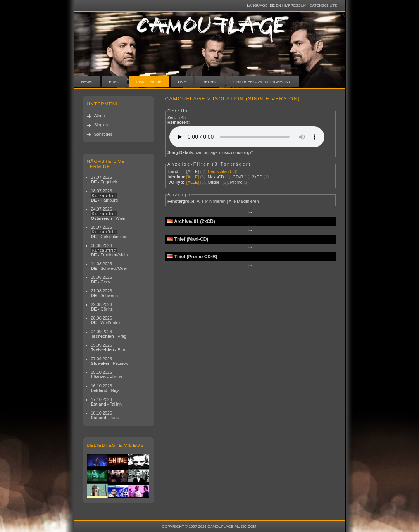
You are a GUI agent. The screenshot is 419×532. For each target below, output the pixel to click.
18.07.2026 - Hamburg (105, 195)
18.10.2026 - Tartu (105, 415)
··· (250, 212)
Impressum (295, 5)
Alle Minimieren (211, 201)
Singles (101, 125)
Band (114, 82)
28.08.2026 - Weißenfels (106, 320)
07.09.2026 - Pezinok (109, 361)
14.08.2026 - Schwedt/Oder (109, 266)
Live (182, 82)
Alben (100, 116)
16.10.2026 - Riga (105, 388)
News (87, 82)
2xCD (257, 177)
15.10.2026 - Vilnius (107, 375)
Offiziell (215, 182)
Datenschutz (323, 5)
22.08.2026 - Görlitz (102, 307)
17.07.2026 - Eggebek (104, 180)
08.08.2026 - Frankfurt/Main (109, 250)
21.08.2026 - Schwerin (105, 293)
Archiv (210, 82)
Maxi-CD (216, 177)
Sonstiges (103, 134)
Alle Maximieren (244, 201)
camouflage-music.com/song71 (225, 152)
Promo (236, 182)
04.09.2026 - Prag (109, 334)
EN (278, 5)
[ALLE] (193, 171)
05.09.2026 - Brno (109, 347)
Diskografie (149, 82)
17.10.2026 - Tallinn (107, 402)
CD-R (238, 177)
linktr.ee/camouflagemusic (262, 82)
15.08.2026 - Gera (102, 280)
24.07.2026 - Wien (108, 214)
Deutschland (219, 171)
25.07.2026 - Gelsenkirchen (109, 232)
